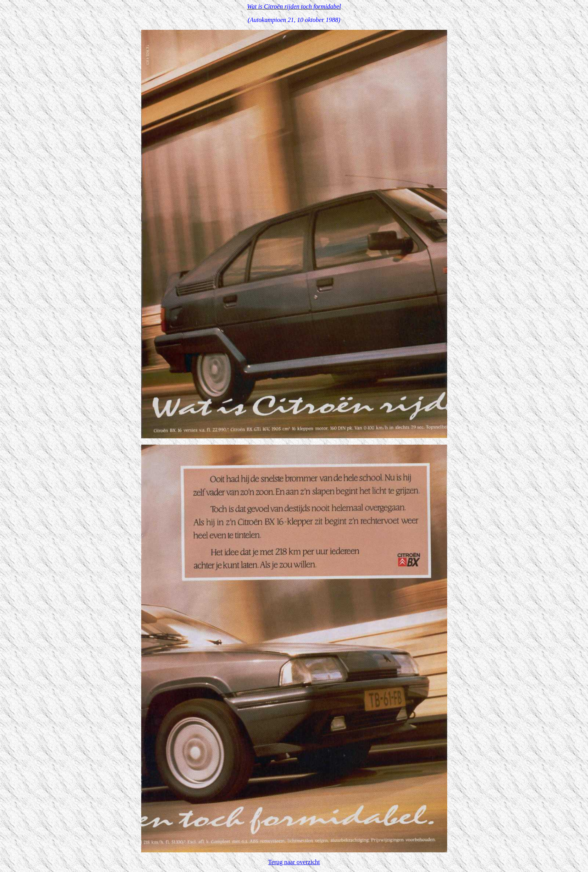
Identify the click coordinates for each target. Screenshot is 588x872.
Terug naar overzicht (294, 862)
